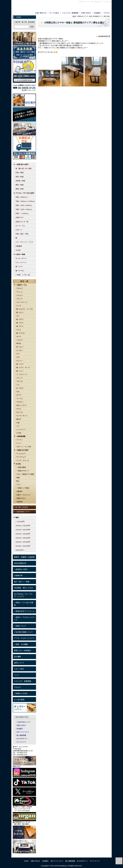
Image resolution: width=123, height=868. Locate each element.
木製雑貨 (19, 246)
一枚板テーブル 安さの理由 (24, 604)
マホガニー (20, 402)
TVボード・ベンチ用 (24, 447)
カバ (18, 316)
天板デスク (20, 217)
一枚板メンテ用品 (23, 488)
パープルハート (22, 374)
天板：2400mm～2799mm (25, 201)
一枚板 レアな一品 (23, 275)
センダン (19, 350)
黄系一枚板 (20, 185)
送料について (19, 663)
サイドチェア (21, 457)
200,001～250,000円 (23, 534)
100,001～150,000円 (23, 525)
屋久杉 (19, 419)
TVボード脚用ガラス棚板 (25, 474)
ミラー (19, 484)
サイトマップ (21, 742)
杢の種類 (17, 657)
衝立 (18, 481)
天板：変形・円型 (22, 234)
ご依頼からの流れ (21, 693)
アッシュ (19, 292)
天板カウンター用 (22, 222)
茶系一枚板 (20, 177)
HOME (74, 16)
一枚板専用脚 (21, 436)
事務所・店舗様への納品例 (24, 557)
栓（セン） (20, 347)
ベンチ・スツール (23, 460)
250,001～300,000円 (23, 538)
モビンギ (19, 412)
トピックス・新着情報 (70, 13)
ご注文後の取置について (23, 632)
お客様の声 (18, 575)
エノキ (19, 306)
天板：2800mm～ (22, 197)
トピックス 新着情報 (23, 681)
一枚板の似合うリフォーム (24, 611)
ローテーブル (20, 226)
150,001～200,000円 (23, 530)
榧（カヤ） (20, 319)
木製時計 (19, 491)
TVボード (19, 230)
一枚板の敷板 (21, 467)
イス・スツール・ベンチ (24, 242)
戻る (101, 93)
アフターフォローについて (24, 638)
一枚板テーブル (21, 285)
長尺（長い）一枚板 (22, 582)
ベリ (18, 385)
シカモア (19, 340)
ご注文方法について (22, 512)
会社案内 (97, 13)
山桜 (18, 423)
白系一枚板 (20, 172)
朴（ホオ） (20, 388)
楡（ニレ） (20, 371)
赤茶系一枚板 (20, 181)
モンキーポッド (21, 258)
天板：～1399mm (22, 213)
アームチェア (21, 453)
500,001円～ (20, 550)
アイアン (19, 440)
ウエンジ (19, 299)
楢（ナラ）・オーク (23, 367)
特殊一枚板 (20, 189)
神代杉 (19, 343)
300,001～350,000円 (23, 542)
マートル (19, 398)
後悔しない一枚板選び (23, 650)
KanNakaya (22, 7)
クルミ (19, 330)
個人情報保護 (21, 735)
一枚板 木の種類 (21, 644)
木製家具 (19, 502)
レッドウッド (21, 429)
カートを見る (54, 13)
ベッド (17, 675)
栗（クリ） (20, 326)
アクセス (107, 13)
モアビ (19, 409)
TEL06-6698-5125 (97, 9)
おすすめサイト (22, 739)
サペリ (19, 336)
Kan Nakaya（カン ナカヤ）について (23, 595)
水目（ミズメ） (22, 405)
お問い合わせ (86, 13)
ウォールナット (21, 262)
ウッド (19, 443)
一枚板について (20, 626)
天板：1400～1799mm (24, 209)
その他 (18, 250)
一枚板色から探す (21, 569)
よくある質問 (19, 700)
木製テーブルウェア (23, 495)
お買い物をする (41, 13)
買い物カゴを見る (22, 507)
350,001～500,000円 (23, 546)
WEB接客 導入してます (23, 588)
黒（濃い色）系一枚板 (24, 168)
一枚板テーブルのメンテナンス (24, 618)
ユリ (18, 426)
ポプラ (19, 395)
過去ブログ (17, 766)
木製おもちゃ (21, 498)
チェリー (19, 361)
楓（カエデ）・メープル (25, 309)
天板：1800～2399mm (24, 205)
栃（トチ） (20, 266)
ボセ (18, 392)
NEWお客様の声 (20, 563)
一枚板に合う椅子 (22, 450)
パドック (19, 378)
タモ (18, 357)
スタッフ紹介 (19, 669)
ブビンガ (19, 381)
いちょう (19, 295)
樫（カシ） (20, 312)
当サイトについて (23, 732)
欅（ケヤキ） (20, 271)
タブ (18, 354)
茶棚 (18, 478)
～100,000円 (20, 521)
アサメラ (19, 288)
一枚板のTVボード (23, 471)
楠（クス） (20, 323)
